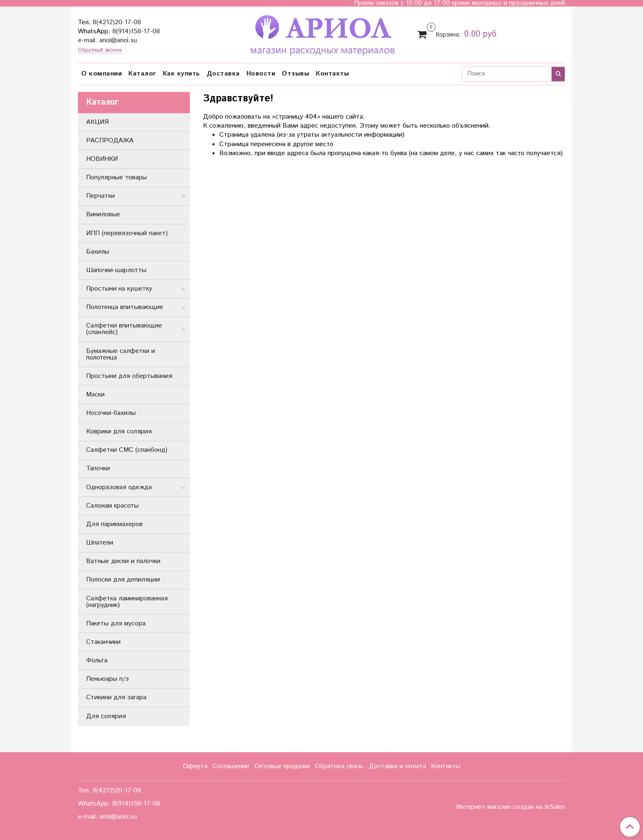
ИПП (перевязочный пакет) (127, 233)
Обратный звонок (100, 51)
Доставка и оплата (397, 766)
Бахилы (98, 252)
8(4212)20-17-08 (117, 22)
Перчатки (100, 196)
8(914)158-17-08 (136, 31)
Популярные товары (116, 177)
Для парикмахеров (114, 524)
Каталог (142, 74)
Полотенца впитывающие (125, 307)
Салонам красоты (112, 506)
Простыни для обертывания (129, 376)
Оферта (195, 766)
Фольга (97, 660)
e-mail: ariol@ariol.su (107, 40)
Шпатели (100, 543)
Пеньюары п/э (107, 679)
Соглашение (231, 766)
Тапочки (98, 468)
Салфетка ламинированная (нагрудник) (127, 602)
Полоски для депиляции (123, 580)
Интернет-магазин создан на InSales (511, 807)
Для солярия (106, 716)
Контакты (332, 74)
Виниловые (103, 214)
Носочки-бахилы (111, 413)
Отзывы (295, 74)
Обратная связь (339, 766)
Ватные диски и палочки (123, 561)
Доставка (223, 74)
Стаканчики (103, 642)
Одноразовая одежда (119, 487)
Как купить (181, 74)
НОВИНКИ (102, 159)
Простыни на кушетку (119, 289)
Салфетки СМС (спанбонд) (127, 450)
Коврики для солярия (119, 431)
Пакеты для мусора (116, 624)
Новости (261, 74)
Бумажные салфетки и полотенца (121, 354)
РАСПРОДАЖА (110, 141)
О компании (101, 74)
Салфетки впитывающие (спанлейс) (124, 329)
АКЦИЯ (97, 122)
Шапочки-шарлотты (116, 270)
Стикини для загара (116, 697)
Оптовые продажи (282, 766)
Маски (95, 395)
